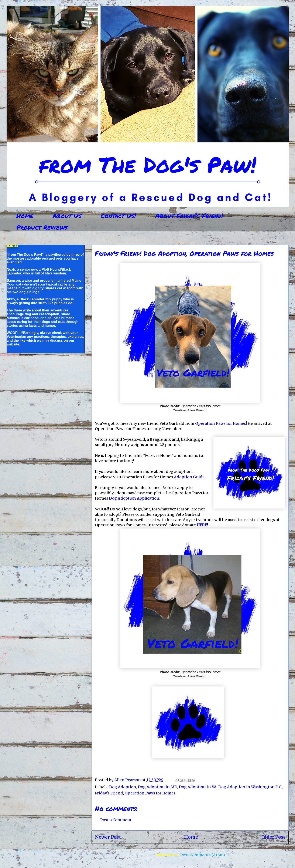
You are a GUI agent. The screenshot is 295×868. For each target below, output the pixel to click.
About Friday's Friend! (189, 216)
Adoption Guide (189, 477)
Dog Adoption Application (134, 498)
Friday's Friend (109, 793)
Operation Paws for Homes (221, 423)
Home (25, 216)
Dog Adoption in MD (157, 787)
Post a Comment (116, 820)
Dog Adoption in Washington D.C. (250, 787)
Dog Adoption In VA (198, 787)
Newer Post (108, 837)
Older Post (273, 837)
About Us (67, 216)
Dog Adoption (123, 787)
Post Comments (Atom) (203, 855)
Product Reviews (42, 227)
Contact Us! (118, 216)
